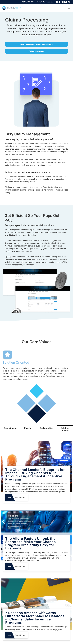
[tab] (10, 429)
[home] (10, 8)
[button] (69, 8)
